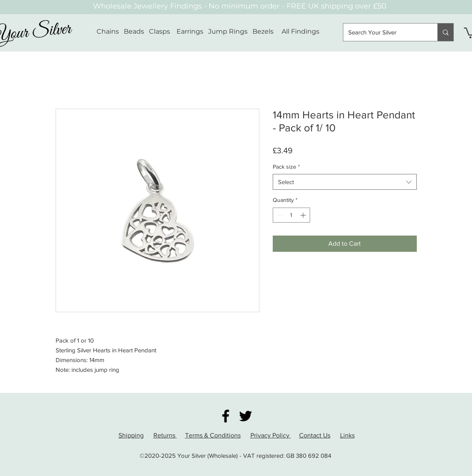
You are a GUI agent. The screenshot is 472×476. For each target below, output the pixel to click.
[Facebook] (226, 416)
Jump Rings (228, 31)
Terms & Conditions (213, 435)
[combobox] (345, 182)
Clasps (159, 31)
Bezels (267, 31)
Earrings (190, 31)
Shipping (131, 435)
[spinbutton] (291, 215)
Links (347, 435)
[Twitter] (246, 416)
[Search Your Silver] (384, 32)
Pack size (286, 167)
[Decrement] (279, 215)
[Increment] (304, 215)
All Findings (301, 31)
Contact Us (315, 435)
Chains (108, 31)
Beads (134, 31)
